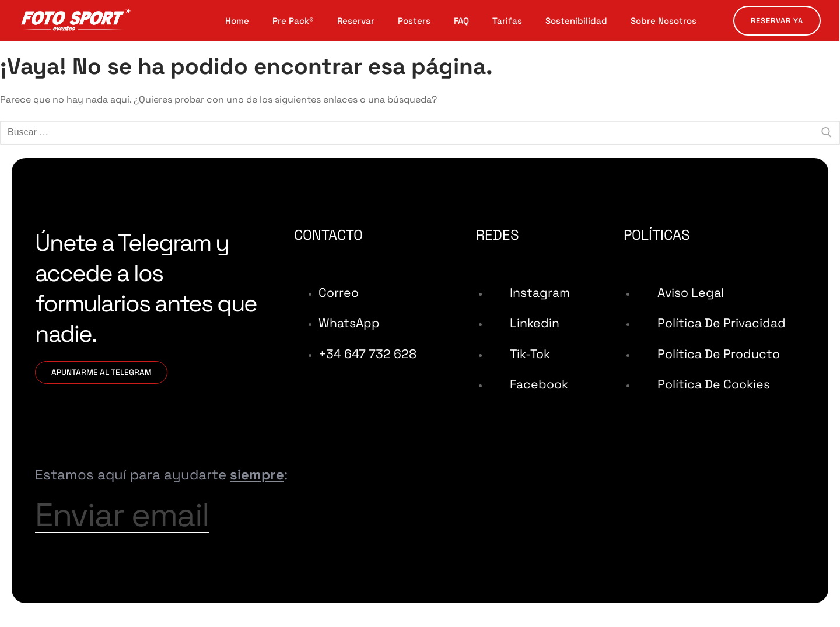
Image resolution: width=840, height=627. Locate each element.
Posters (414, 21)
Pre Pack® (293, 21)
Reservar (356, 21)
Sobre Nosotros (664, 21)
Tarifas (507, 21)
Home (237, 21)
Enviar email (137, 523)
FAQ (461, 21)
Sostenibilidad (576, 21)
